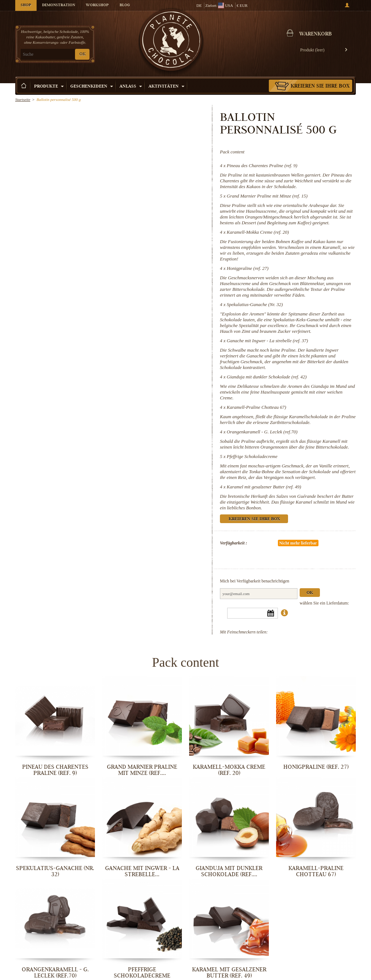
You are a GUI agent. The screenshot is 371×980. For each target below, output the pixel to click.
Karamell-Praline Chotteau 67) (257, 407)
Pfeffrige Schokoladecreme (252, 456)
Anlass (131, 87)
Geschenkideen (92, 87)
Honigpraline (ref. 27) (248, 268)
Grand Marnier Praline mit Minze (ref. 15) (267, 196)
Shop (26, 5)
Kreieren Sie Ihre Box (320, 86)
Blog (125, 5)
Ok (310, 593)
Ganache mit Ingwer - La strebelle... (142, 871)
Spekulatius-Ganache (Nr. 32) (255, 304)
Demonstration (59, 5)
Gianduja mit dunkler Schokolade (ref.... (229, 871)
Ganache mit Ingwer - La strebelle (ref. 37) (267, 341)
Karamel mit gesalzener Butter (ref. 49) (264, 487)
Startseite (23, 99)
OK (82, 54)
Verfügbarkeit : (234, 543)
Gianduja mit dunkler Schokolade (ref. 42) (267, 377)
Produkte (49, 87)
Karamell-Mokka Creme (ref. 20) (258, 232)
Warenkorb (316, 34)
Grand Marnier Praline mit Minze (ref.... (142, 770)
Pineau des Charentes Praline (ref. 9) (262, 166)
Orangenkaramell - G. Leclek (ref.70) (262, 432)
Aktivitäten (166, 87)
